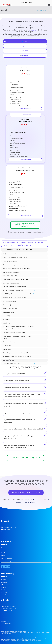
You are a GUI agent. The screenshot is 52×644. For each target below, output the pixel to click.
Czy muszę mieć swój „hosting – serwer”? (25, 380)
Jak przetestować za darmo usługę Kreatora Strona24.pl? (25, 429)
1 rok (24, 41)
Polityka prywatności (6, 558)
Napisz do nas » (7, 529)
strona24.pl (4, 592)
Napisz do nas (29, 503)
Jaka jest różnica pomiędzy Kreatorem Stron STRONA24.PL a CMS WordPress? (25, 446)
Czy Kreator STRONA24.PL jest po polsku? (25, 387)
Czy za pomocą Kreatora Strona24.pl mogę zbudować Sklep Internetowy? (25, 437)
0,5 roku (24, 46)
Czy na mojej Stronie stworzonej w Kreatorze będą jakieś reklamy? (25, 405)
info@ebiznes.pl (5, 621)
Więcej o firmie (5, 618)
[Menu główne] (49, 5)
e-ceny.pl (3, 595)
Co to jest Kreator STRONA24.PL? (25, 373)
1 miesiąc (24, 56)
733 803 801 (29, 500)
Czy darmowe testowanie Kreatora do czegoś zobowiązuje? (25, 421)
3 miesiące (24, 51)
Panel (26, 2)
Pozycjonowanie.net (6, 590)
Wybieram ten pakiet (25, 109)
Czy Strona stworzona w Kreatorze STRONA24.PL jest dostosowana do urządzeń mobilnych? (25, 395)
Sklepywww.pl (5, 585)
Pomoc (22, 2)
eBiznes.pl (4, 580)
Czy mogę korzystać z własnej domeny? (25, 413)
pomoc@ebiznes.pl (6, 623)
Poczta (30, 2)
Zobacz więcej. (9, 634)
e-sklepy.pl (4, 587)
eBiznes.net (4, 582)
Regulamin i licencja (6, 561)
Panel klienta (4, 553)
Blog (2, 550)
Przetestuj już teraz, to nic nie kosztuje (26, 492)
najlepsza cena (33, 30)
